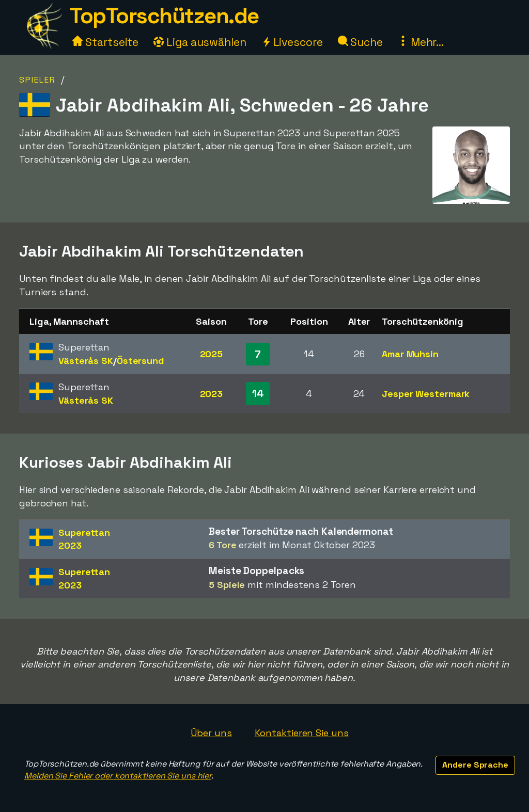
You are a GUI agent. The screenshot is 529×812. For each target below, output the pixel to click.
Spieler (37, 80)
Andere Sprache (475, 765)
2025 (212, 354)
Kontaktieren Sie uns (302, 733)
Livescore (292, 42)
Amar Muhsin (410, 354)
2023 (212, 394)
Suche (360, 42)
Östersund (141, 361)
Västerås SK (86, 361)
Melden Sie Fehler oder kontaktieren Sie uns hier (118, 776)
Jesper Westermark (426, 394)
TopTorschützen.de (164, 16)
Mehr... (421, 42)
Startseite (105, 42)
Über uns (211, 733)
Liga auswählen (200, 42)
